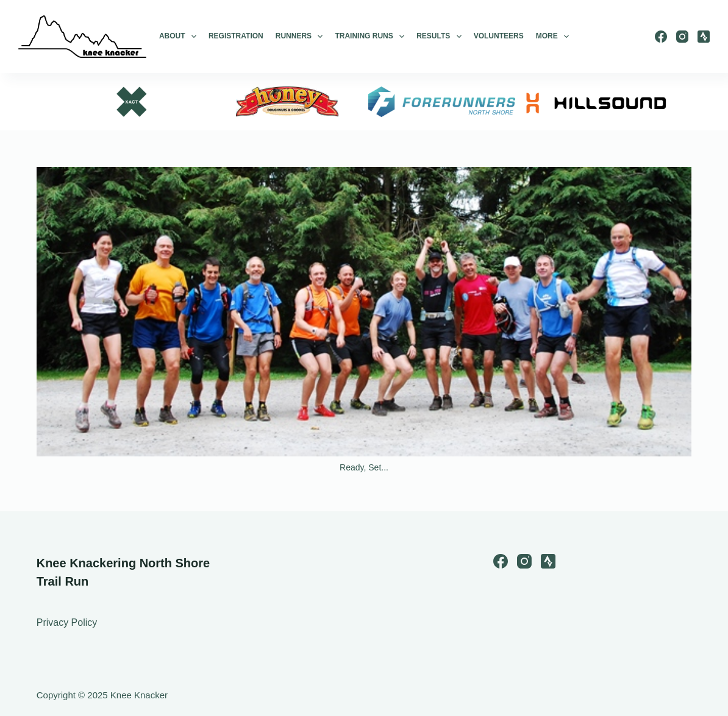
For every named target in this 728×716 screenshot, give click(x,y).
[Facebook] (661, 37)
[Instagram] (682, 37)
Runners (299, 37)
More (552, 37)
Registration (236, 36)
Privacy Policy (67, 622)
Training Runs (369, 37)
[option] (132, 102)
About (178, 37)
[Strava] (704, 37)
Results (439, 37)
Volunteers (499, 36)
